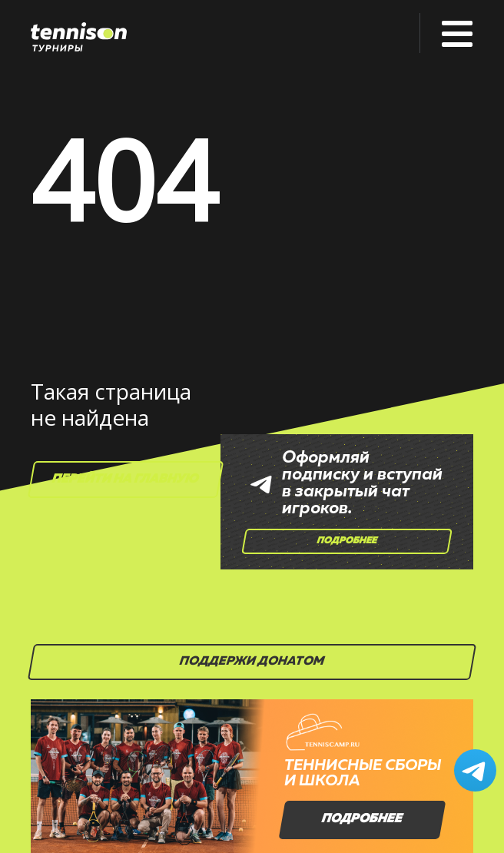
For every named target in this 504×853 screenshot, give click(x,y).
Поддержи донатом (252, 662)
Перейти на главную (126, 480)
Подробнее (347, 541)
